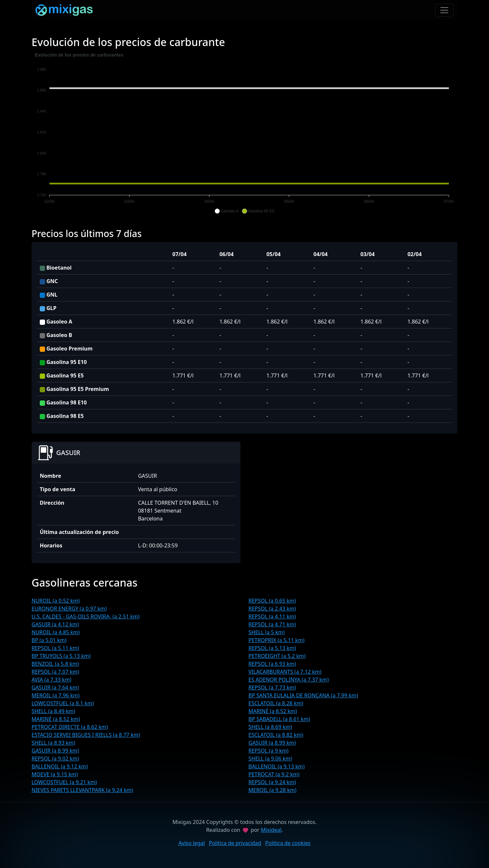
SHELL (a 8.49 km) (53, 711)
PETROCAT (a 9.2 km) (274, 774)
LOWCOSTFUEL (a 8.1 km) (63, 703)
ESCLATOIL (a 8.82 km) (276, 735)
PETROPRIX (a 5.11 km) (277, 640)
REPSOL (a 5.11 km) (55, 648)
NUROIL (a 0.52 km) (56, 601)
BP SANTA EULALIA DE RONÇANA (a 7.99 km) (303, 695)
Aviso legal (192, 843)
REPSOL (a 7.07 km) (55, 672)
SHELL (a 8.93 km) (53, 743)
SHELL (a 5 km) (267, 632)
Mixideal (271, 830)
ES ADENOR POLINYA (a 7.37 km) (289, 680)
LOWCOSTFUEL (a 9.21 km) (64, 782)
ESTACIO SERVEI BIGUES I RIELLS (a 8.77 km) (86, 735)
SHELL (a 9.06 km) (270, 759)
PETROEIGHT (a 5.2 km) (277, 656)
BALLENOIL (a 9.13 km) (277, 766)
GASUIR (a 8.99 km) (272, 743)
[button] (226, 211)
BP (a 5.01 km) (49, 640)
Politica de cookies (288, 843)
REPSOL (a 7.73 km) (272, 687)
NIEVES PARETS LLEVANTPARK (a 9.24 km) (82, 790)
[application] (244, 133)
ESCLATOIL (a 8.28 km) (276, 703)
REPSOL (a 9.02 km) (55, 759)
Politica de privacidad (235, 843)
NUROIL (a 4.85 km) (56, 632)
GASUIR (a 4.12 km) (55, 624)
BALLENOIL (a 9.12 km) (60, 766)
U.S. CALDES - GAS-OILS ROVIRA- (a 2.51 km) (85, 616)
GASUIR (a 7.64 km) (55, 687)
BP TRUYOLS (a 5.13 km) (61, 656)
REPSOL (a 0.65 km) (272, 601)
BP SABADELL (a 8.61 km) (279, 719)
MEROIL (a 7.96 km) (56, 695)
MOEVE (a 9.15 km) (55, 774)
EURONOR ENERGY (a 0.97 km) (69, 609)
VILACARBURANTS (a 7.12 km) (285, 672)
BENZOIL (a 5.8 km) (55, 664)
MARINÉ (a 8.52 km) (273, 711)
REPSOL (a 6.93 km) (272, 664)
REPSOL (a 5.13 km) (272, 648)
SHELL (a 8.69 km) (270, 727)
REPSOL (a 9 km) (268, 751)
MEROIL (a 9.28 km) (272, 790)
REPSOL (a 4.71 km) (272, 624)
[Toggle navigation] (444, 10)
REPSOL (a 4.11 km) (272, 616)
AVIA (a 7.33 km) (51, 680)
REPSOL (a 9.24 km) (272, 782)
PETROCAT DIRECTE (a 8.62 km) (70, 727)
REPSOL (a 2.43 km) (272, 609)
